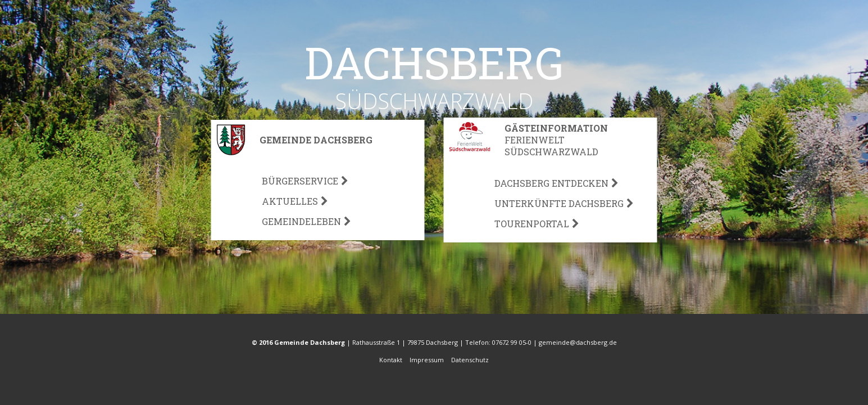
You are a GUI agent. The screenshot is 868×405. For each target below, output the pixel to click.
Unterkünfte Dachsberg (559, 203)
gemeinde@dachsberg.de (578, 342)
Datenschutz (470, 360)
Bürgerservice (300, 181)
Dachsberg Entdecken (551, 183)
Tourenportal (532, 224)
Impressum (428, 360)
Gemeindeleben (301, 221)
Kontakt (392, 360)
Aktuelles (290, 201)
